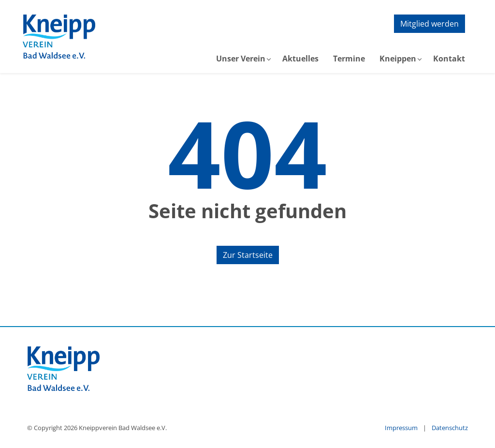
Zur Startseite (248, 255)
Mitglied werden (429, 24)
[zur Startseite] (59, 37)
